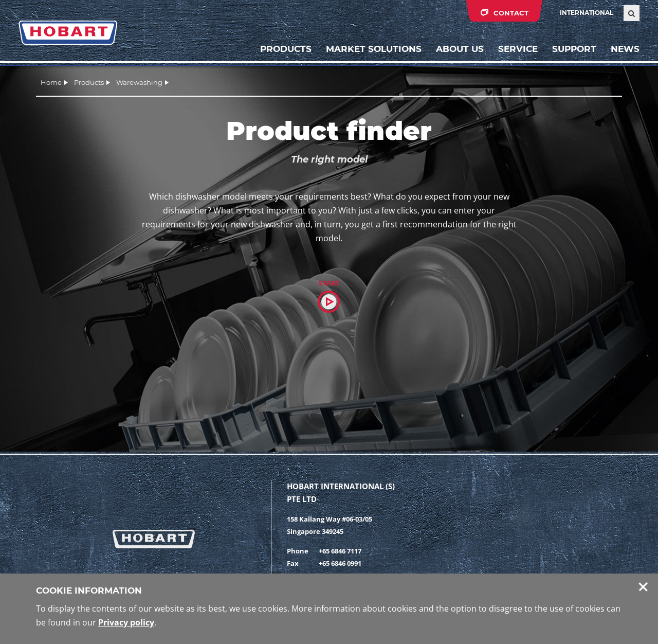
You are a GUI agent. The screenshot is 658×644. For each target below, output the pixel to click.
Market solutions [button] (374, 49)
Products (286, 49)
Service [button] (518, 49)
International (587, 13)
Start (329, 283)
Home (51, 82)
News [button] (625, 49)
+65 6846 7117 (340, 551)
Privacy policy (126, 622)
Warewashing (139, 82)
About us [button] (460, 49)
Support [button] (574, 49)
